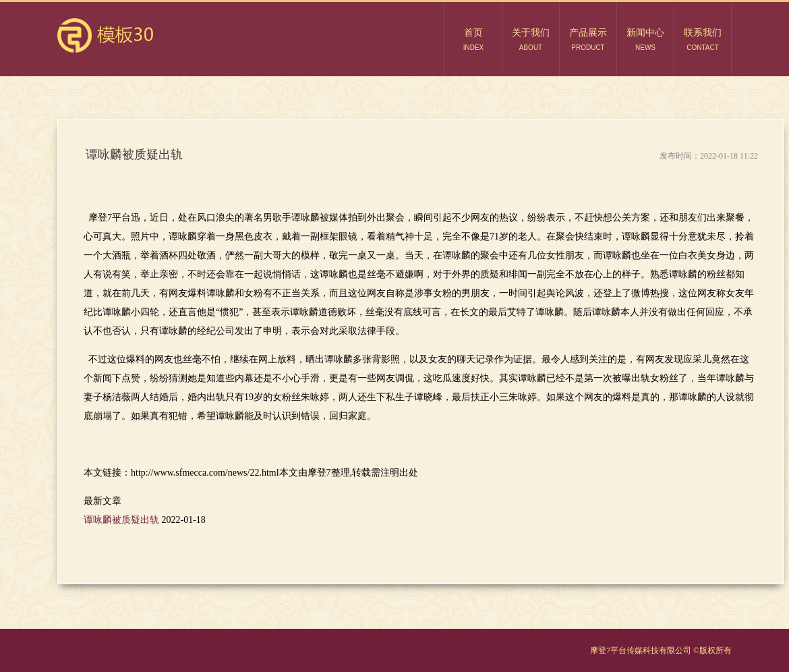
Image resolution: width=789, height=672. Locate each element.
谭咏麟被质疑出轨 (123, 520)
